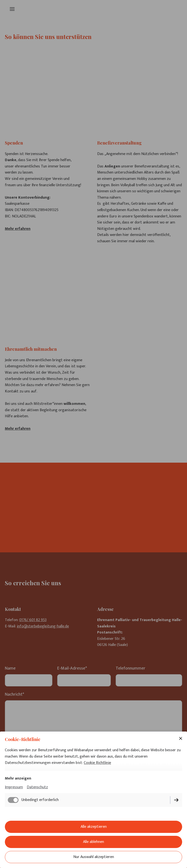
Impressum (14, 787)
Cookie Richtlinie (97, 763)
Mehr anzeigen (18, 778)
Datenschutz (37, 787)
